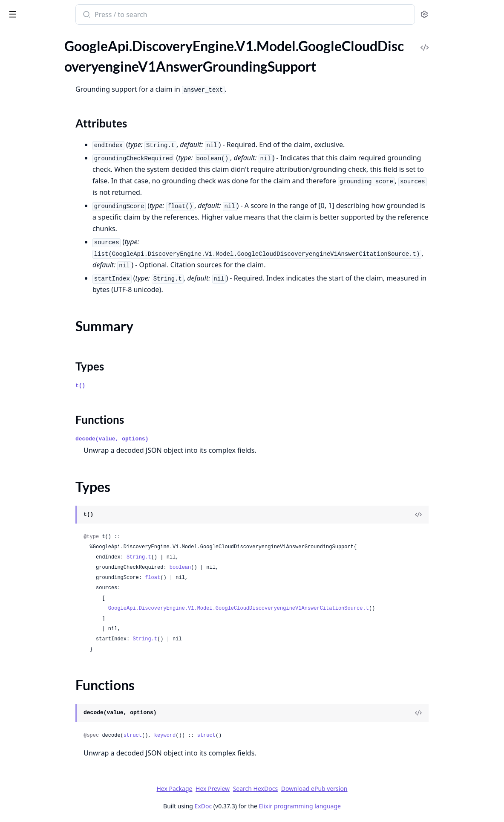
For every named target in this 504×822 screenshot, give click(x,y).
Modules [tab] (51, 47)
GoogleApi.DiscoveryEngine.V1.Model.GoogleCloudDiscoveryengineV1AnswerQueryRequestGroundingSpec (60, 230)
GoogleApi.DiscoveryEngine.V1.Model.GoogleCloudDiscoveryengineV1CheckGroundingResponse (60, 771)
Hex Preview (276, 789)
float (230, 578)
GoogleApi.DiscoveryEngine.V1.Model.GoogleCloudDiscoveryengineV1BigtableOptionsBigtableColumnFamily (60, 737)
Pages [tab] (15, 47)
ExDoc (267, 806)
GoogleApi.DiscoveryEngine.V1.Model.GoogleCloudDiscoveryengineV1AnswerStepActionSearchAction (60, 610)
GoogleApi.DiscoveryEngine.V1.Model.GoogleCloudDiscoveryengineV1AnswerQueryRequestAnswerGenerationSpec (60, 150)
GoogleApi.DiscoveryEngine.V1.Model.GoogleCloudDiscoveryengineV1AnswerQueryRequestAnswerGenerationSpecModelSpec (60, 161)
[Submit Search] (164, 15)
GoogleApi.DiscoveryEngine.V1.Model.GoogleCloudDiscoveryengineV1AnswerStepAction (60, 553)
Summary (29, 103)
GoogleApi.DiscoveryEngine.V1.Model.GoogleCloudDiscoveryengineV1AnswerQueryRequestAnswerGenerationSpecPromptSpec (60, 173)
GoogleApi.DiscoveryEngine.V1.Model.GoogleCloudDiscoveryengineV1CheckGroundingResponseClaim (60, 795)
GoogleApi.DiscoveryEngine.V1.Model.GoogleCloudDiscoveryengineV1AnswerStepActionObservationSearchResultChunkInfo (60, 587)
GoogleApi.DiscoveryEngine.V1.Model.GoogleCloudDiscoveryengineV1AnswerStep (60, 541)
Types (23, 113)
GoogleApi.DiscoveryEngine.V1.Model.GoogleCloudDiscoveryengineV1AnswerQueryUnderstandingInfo (60, 449)
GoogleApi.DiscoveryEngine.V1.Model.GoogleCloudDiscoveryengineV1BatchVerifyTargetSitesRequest (60, 691)
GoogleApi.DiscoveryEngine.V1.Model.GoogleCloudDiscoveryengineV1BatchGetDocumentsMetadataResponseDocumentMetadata (60, 668)
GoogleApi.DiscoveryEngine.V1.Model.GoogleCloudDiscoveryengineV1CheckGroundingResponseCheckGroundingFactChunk (60, 783)
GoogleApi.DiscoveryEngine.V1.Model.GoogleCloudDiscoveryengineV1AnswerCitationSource (60, 66)
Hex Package (238, 789)
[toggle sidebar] (117, 14)
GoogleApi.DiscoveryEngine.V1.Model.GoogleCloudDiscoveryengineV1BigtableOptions (60, 714)
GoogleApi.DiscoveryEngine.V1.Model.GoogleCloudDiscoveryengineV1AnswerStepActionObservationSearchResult (60, 576)
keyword (243, 735)
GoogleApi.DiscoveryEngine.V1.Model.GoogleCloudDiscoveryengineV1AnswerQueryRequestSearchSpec (60, 323)
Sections (27, 92)
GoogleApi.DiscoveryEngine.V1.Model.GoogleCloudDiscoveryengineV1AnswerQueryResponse (60, 438)
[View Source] (468, 515)
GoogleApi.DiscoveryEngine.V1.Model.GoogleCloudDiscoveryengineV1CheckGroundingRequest (60, 760)
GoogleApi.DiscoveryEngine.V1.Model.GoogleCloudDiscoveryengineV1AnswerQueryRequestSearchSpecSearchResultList (60, 346)
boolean (258, 567)
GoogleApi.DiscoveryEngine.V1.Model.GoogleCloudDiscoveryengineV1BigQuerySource (60, 702)
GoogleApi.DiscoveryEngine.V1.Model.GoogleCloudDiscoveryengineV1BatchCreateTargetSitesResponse (60, 645)
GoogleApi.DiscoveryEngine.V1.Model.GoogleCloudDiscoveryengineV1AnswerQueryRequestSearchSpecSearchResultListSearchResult (60, 357)
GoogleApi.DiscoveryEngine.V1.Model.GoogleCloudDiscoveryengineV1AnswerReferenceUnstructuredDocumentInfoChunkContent (60, 530)
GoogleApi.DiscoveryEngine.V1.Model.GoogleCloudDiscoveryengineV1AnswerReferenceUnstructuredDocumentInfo (60, 518)
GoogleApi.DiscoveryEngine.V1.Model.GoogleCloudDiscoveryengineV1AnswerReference (60, 472)
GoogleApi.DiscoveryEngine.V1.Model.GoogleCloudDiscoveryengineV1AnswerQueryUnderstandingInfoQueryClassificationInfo (60, 461)
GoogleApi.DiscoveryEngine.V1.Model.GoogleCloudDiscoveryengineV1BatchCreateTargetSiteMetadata (60, 622)
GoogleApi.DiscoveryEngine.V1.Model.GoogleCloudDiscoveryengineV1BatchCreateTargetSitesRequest (60, 633)
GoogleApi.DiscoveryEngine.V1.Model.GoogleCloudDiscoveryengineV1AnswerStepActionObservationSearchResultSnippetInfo (60, 599)
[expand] (119, 56)
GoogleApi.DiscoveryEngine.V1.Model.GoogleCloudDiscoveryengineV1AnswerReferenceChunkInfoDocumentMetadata (60, 495)
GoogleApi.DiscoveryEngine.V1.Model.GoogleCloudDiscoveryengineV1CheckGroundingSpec (60, 806)
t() (158, 386)
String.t (217, 557)
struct (211, 735)
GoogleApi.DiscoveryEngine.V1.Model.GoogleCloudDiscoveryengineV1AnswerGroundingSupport (60, 77)
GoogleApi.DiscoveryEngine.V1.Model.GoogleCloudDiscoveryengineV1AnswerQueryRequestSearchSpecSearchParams (60, 334)
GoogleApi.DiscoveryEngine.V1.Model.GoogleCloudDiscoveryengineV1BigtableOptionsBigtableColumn (60, 725)
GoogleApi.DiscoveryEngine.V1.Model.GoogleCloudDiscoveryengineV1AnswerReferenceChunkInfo (60, 484)
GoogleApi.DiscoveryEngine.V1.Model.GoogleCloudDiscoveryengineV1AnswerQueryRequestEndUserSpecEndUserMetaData (60, 196)
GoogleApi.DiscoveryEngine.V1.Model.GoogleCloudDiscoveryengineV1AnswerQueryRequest (60, 138)
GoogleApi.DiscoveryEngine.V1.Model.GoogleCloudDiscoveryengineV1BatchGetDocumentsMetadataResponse (60, 656)
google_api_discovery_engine (55, 15)
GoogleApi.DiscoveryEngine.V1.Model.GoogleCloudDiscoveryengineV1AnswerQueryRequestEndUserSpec (60, 184)
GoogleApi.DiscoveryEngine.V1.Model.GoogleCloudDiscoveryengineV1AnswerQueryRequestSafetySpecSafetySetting (60, 311)
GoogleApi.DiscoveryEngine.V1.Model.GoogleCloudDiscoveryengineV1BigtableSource (60, 748)
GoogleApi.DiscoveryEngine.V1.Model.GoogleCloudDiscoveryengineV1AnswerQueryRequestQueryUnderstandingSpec (60, 242)
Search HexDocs (319, 789)
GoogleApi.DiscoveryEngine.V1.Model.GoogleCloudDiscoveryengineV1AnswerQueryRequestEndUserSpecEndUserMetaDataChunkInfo (60, 207)
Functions (30, 123)
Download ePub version (378, 789)
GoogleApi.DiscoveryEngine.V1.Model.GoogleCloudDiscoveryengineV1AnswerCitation (60, 54)
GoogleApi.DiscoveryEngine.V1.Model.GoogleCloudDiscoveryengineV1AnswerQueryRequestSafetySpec (60, 300)
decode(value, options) (190, 439)
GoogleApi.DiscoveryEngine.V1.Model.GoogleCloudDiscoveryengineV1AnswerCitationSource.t (317, 608)
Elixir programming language (364, 806)
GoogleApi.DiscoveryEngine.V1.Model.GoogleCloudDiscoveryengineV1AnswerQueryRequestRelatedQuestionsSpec (60, 288)
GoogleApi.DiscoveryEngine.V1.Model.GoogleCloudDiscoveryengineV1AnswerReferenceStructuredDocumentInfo (60, 507)
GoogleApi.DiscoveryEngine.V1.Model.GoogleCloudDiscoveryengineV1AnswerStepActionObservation (60, 564)
